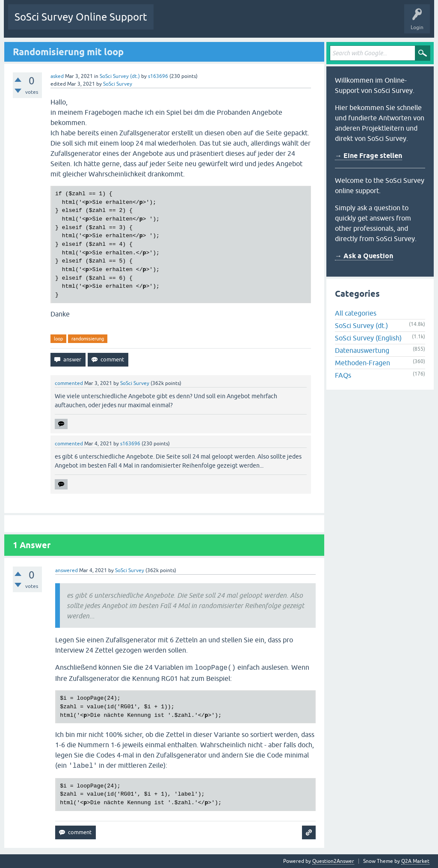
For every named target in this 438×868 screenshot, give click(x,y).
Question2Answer (333, 861)
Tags (240, 23)
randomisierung (88, 339)
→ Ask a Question (364, 256)
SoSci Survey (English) (368, 338)
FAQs (343, 375)
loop (58, 339)
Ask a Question (303, 23)
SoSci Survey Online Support (81, 17)
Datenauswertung (362, 350)
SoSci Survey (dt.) (120, 76)
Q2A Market (415, 861)
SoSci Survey (118, 84)
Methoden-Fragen (363, 363)
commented (69, 383)
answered (67, 570)
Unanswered (208, 23)
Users (267, 23)
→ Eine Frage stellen (368, 156)
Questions (172, 23)
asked (57, 76)
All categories (356, 313)
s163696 (158, 76)
